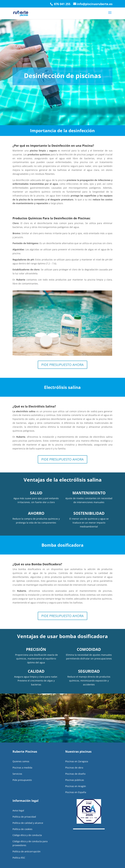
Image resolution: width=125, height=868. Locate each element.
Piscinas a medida (22, 762)
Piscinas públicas (75, 774)
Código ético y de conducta (27, 829)
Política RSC (19, 852)
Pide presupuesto (22, 774)
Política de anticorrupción (27, 845)
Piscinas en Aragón (76, 780)
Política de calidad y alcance (28, 817)
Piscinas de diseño (75, 768)
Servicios (17, 768)
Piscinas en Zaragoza (77, 755)
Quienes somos (21, 755)
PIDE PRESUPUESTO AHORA (62, 359)
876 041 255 (62, 4)
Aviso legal (18, 804)
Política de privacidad (24, 811)
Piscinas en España (76, 786)
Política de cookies (22, 823)
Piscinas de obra (74, 762)
